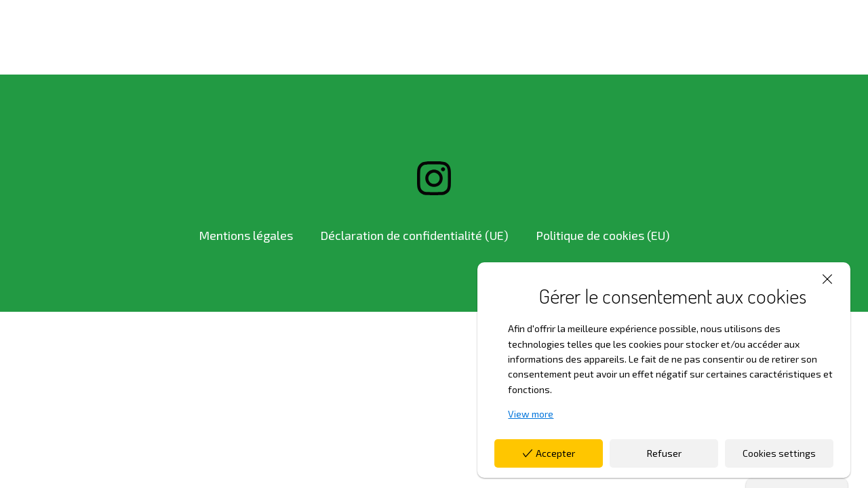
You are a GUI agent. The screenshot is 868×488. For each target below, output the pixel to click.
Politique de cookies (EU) (603, 235)
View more (531, 414)
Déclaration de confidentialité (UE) (414, 235)
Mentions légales (246, 235)
